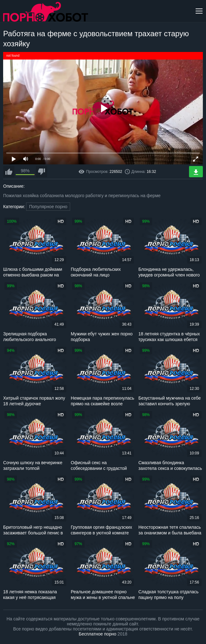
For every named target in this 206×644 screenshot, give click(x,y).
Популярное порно (48, 207)
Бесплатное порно (97, 634)
